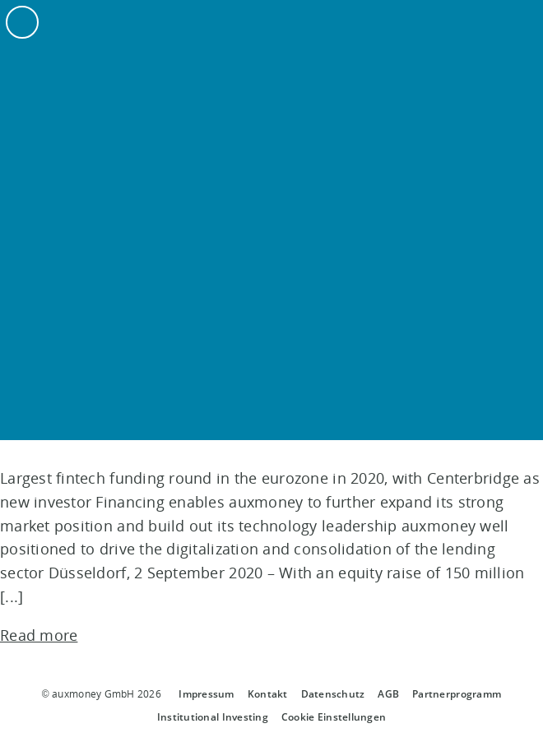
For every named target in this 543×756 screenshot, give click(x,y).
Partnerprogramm (457, 694)
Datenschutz (333, 694)
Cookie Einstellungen (334, 717)
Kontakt (268, 694)
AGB (388, 694)
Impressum (206, 694)
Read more (39, 635)
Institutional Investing (213, 717)
